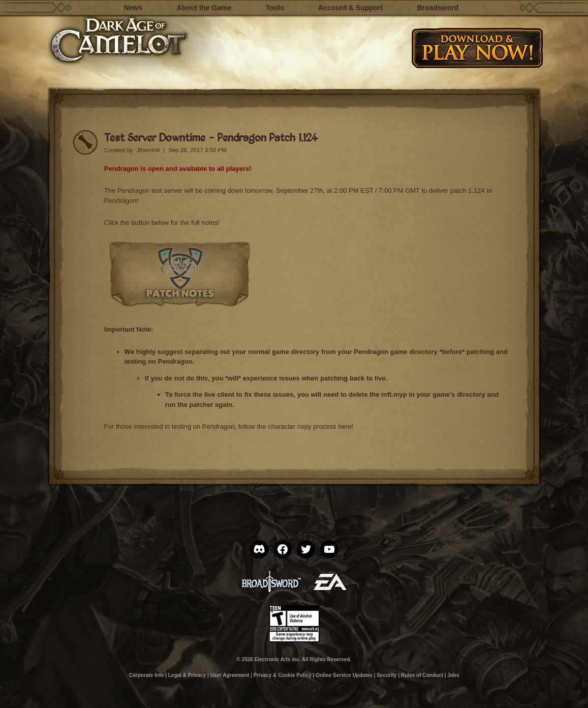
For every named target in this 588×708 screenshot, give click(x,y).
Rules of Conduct (422, 675)
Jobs (453, 675)
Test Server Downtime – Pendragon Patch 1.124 (211, 137)
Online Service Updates (344, 675)
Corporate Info (146, 675)
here (345, 426)
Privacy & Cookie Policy (283, 675)
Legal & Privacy (187, 675)
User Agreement (230, 675)
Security (386, 675)
